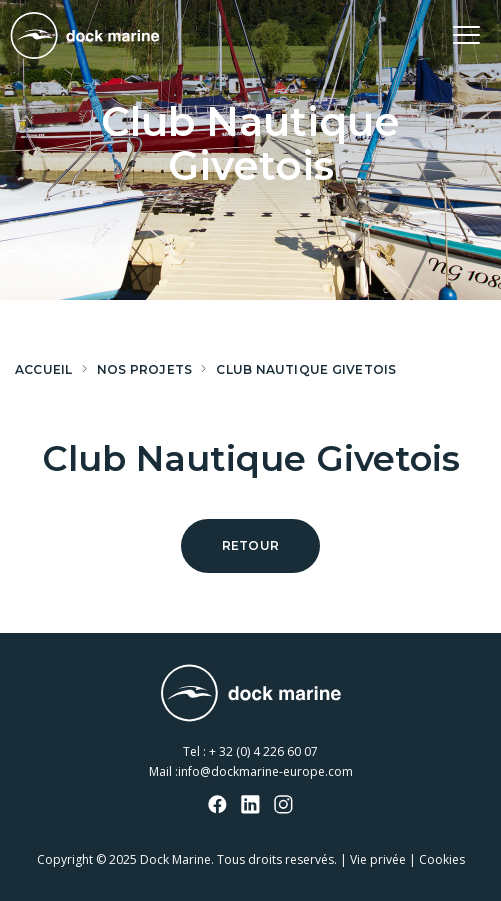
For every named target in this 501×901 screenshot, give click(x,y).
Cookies (442, 859)
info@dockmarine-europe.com (265, 771)
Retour (250, 545)
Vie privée (378, 859)
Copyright (65, 859)
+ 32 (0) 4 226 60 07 (263, 751)
